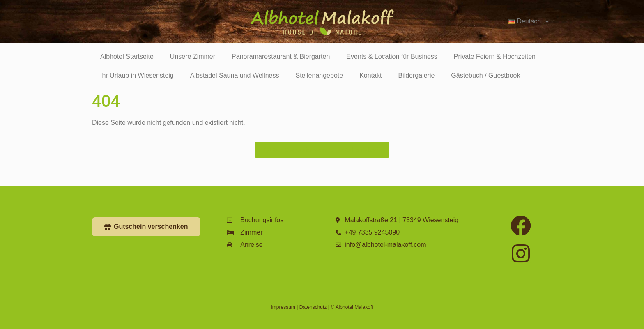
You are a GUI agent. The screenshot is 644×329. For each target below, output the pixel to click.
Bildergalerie (416, 75)
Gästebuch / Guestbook (485, 75)
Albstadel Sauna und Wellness (235, 75)
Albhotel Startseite (127, 56)
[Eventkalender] (139, 16)
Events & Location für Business (392, 56)
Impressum (283, 307)
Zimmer (101, 32)
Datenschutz (313, 307)
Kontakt (370, 75)
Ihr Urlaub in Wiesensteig (137, 75)
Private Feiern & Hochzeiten (495, 56)
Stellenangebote (319, 75)
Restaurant (64, 32)
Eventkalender (146, 32)
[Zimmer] (101, 16)
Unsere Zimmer (193, 56)
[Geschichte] (23, 16)
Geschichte (26, 32)
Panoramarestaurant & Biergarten (281, 56)
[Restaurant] (62, 16)
